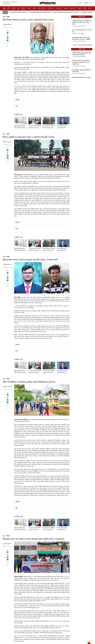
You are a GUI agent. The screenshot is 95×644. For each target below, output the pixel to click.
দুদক (18, 8)
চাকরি (34, 8)
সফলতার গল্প (50, 8)
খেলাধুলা (66, 8)
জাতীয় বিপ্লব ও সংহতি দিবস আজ (22, 12)
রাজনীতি (23, 8)
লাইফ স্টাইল (73, 8)
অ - (8, 46)
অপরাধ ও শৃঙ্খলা (41, 8)
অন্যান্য (90, 8)
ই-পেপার (77, 3)
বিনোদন (79, 8)
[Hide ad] (89, 643)
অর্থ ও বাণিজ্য (59, 8)
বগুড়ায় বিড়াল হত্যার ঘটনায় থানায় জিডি (40, 12)
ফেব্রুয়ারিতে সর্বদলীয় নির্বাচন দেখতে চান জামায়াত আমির (63, 12)
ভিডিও (85, 8)
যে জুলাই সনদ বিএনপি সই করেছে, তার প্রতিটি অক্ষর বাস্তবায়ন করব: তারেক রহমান (82, 22)
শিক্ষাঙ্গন (29, 8)
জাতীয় (14, 8)
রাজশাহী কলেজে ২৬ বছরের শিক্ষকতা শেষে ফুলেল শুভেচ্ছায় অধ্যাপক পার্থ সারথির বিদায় (81, 62)
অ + (8, 43)
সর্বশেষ (9, 8)
